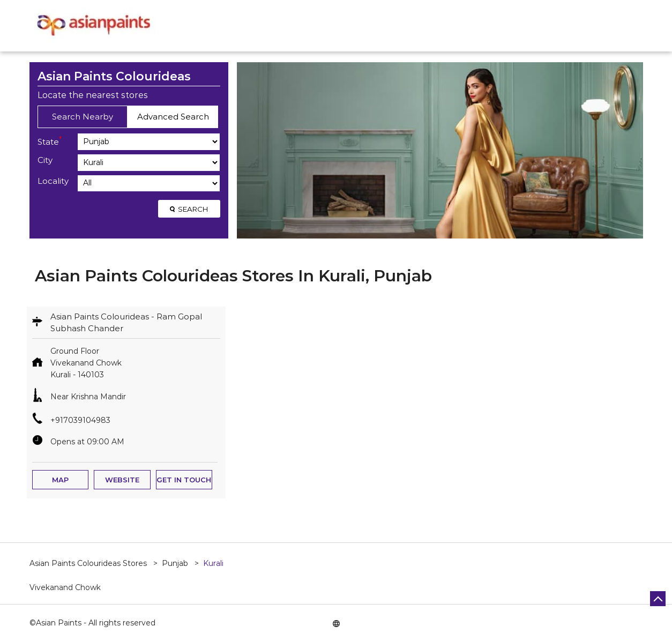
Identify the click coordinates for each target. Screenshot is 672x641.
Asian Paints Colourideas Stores (89, 563)
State (50, 141)
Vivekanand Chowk (65, 587)
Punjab (175, 563)
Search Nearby (83, 117)
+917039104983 (80, 420)
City (45, 160)
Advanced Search (173, 117)
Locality (53, 181)
